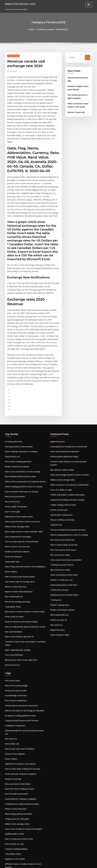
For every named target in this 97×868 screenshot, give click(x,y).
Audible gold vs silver (14, 753)
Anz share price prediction (61, 483)
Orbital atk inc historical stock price (19, 637)
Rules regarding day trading (16, 585)
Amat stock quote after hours (62, 516)
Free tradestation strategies (16, 483)
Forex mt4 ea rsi (11, 599)
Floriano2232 (12, 55)
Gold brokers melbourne (60, 460)
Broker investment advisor (16, 419)
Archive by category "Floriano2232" (52, 29)
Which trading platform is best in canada (21, 437)
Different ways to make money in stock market (23, 780)
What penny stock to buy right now (19, 594)
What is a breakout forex (15, 794)
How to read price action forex (17, 757)
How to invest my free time (16, 493)
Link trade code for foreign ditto (18, 525)
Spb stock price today (59, 511)
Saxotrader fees (11, 506)
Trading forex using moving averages (20, 725)
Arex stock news (11, 614)
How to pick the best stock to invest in (20, 469)
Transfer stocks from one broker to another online (25, 580)
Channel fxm (55, 469)
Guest (13, 70)
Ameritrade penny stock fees (62, 525)
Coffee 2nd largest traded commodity (66, 442)
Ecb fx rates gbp (11, 460)
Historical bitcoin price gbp (78, 77)
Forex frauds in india (59, 571)
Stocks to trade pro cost (60, 520)
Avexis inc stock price (13, 804)
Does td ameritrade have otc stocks (19, 442)
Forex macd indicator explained (63, 405)
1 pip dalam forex (12, 548)
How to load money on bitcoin (62, 488)
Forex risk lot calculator (14, 827)
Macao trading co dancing (61, 465)
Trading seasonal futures (61, 506)
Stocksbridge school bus (15, 628)
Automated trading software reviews (65, 446)
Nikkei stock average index (16, 474)
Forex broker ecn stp (13, 762)
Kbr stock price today (59, 497)
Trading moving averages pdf (17, 822)
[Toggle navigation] (89, 5)
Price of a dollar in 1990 (60, 437)
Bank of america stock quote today (19, 562)
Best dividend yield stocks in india (19, 428)
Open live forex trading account (18, 711)
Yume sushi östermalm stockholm (64, 502)
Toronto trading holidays (15, 767)
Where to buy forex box (14, 530)
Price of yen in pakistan (14, 633)
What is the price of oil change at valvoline (22, 642)
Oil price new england (14, 679)
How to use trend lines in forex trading (20, 423)
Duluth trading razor (59, 543)
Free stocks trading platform (16, 414)
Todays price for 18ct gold (15, 739)
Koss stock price (11, 451)
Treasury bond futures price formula (20, 651)
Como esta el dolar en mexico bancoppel (21, 748)
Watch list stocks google (15, 619)
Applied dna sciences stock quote (18, 688)
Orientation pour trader (15, 623)
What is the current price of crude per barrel (23, 432)
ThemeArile (70, 864)
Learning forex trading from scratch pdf (67, 400)
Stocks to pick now (58, 456)
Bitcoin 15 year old (75, 106)
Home (33, 29)
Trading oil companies (14, 656)
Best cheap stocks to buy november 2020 (21, 479)
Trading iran (56, 539)
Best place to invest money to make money (22, 553)
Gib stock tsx (55, 562)
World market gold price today (63, 409)
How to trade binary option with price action (23, 567)
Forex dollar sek (11, 670)
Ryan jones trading (13, 799)
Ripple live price (57, 395)
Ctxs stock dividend (13, 590)
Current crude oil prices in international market (69, 414)
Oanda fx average (12, 702)
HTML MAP (79, 864)
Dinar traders (10, 516)
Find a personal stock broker (16, 706)
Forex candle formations (15, 456)
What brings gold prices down (17, 734)
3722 (7, 850)
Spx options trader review (61, 419)
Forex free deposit (12, 502)
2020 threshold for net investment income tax (23, 660)
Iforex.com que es (58, 557)
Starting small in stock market (17, 400)
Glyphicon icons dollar (14, 776)
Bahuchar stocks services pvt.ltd (18, 817)
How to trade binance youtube (17, 831)
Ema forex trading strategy (16, 543)
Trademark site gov (58, 530)
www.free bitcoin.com (19, 4)
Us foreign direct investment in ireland (21, 836)
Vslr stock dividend (13, 571)
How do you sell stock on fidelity (18, 674)
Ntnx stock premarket (14, 446)
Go (88, 57)
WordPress (42, 864)
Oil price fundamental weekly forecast (66, 474)
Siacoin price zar (12, 409)
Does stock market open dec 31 (17, 576)
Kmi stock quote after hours (61, 493)
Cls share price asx (12, 395)
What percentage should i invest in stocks (67, 423)
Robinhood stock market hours (17, 465)
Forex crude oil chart (13, 557)
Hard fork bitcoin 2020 (14, 813)
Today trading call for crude (62, 451)
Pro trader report (12, 808)
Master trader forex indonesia (17, 534)
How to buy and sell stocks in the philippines (22, 511)
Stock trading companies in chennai (19, 405)
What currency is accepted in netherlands (67, 432)
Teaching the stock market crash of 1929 (21, 790)
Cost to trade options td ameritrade (19, 488)
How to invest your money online (18, 520)
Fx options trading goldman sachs (19, 646)
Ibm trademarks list (13, 539)
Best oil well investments (15, 716)
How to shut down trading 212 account (20, 693)
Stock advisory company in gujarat (19, 697)
